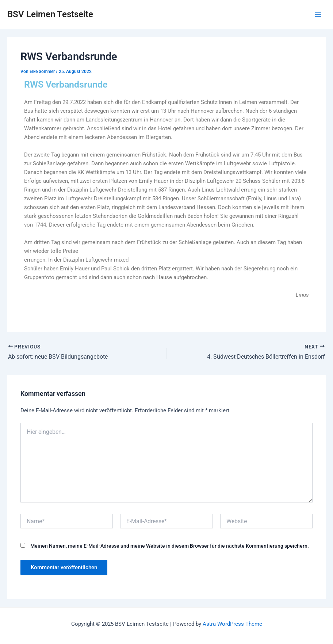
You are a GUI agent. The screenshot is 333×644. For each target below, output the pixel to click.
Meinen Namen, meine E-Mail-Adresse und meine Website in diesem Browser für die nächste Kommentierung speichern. (170, 546)
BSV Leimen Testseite (50, 14)
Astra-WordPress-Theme (232, 624)
